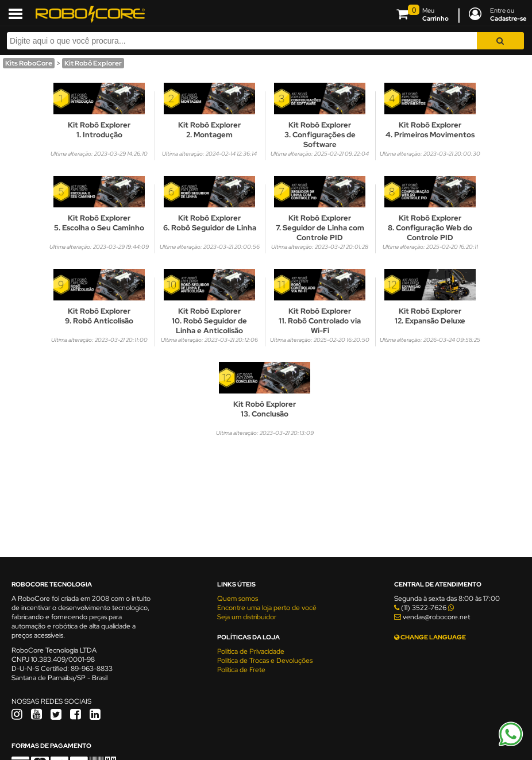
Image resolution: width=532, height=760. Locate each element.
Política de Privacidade (251, 651)
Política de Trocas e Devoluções (265, 661)
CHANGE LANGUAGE (430, 637)
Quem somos (238, 599)
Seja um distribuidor (247, 617)
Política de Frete (241, 670)
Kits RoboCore (29, 63)
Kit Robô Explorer (93, 63)
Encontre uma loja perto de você (267, 608)
